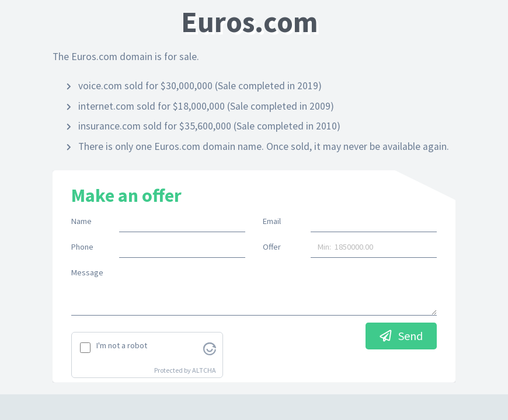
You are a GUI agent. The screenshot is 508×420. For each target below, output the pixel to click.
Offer (272, 247)
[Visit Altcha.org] (210, 348)
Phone (82, 247)
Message (87, 272)
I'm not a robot (122, 345)
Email (272, 221)
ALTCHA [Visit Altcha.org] (204, 370)
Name (81, 221)
